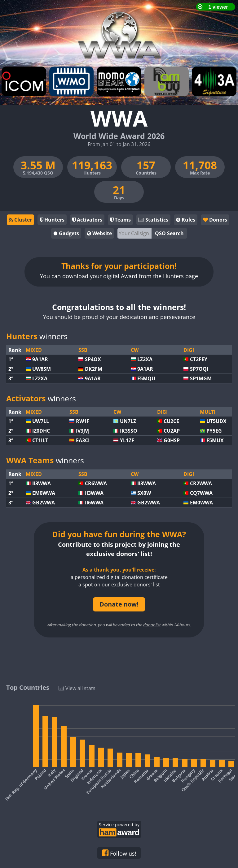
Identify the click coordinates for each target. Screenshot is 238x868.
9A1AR (40, 359)
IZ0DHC (41, 431)
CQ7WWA (201, 493)
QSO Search (169, 233)
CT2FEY (199, 359)
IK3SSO (129, 431)
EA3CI (83, 440)
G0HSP (172, 440)
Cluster (20, 220)
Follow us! (119, 853)
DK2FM (94, 369)
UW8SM (42, 369)
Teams (120, 220)
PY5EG (214, 431)
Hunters (52, 220)
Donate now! (119, 604)
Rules (186, 220)
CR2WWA (201, 483)
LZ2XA (145, 359)
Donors (215, 220)
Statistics (153, 220)
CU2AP (172, 431)
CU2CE (171, 421)
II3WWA (42, 483)
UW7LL (41, 421)
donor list (152, 625)
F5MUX (215, 440)
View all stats (77, 688)
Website (99, 233)
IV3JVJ (83, 431)
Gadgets (66, 233)
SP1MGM (201, 378)
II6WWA (94, 503)
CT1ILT (40, 440)
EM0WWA (44, 493)
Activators (87, 220)
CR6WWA (96, 483)
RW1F (83, 421)
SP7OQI (199, 369)
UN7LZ (128, 421)
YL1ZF (127, 440)
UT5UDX (216, 421)
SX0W (144, 493)
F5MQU (146, 378)
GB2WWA (44, 503)
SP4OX (93, 359)
